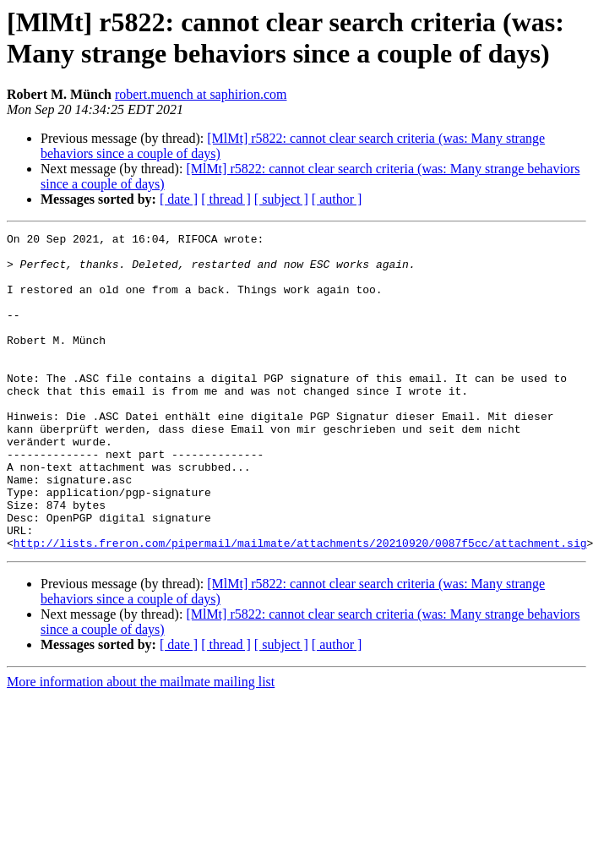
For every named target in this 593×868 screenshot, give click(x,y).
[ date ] (179, 199)
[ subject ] (281, 199)
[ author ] (337, 199)
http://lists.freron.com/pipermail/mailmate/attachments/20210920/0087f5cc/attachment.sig (300, 606)
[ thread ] (226, 199)
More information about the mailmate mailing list (141, 745)
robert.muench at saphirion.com (201, 94)
